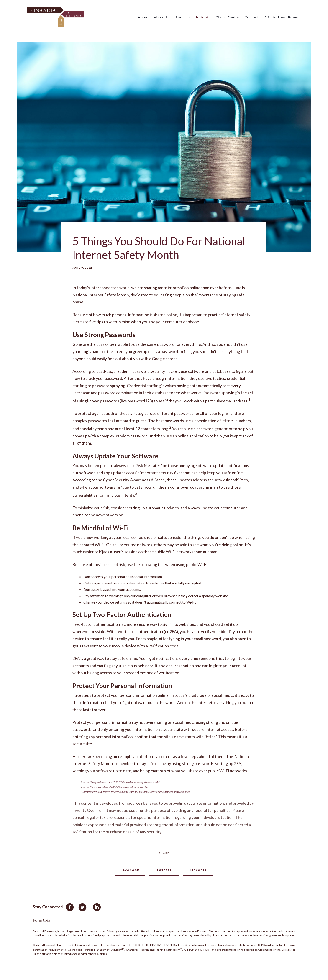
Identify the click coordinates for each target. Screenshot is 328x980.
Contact (252, 17)
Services (183, 17)
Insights (203, 17)
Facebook (130, 870)
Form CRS (42, 920)
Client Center (227, 17)
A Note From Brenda (282, 17)
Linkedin (198, 870)
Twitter (164, 870)
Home (143, 17)
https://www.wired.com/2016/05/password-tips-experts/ (116, 787)
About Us (162, 17)
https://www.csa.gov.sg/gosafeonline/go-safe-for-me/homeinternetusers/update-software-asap (137, 792)
